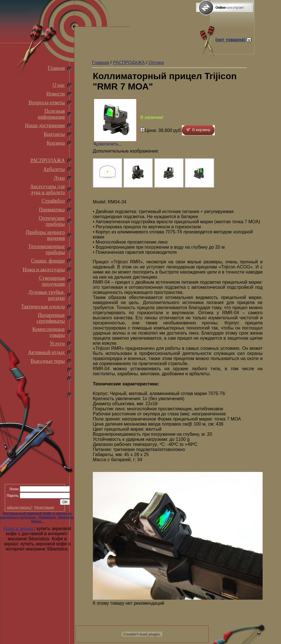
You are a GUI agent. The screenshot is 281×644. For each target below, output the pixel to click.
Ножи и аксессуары (44, 270)
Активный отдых (46, 352)
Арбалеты (54, 169)
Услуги (57, 344)
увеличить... (110, 144)
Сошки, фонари (48, 261)
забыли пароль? (20, 508)
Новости (56, 94)
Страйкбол (53, 201)
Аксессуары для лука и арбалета (48, 189)
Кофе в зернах (19, 529)
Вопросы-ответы (47, 103)
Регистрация (44, 508)
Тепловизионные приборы (47, 249)
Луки (59, 178)
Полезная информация (51, 114)
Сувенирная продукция (52, 281)
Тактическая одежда (43, 307)
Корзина (56, 143)
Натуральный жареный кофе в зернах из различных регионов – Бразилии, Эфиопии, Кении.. (37, 517)
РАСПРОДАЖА (48, 161)
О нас (59, 85)
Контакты (54, 134)
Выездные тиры (48, 361)
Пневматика (52, 210)
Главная (56, 68)
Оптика (156, 63)
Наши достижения (45, 125)
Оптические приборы (52, 221)
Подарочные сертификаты (51, 318)
